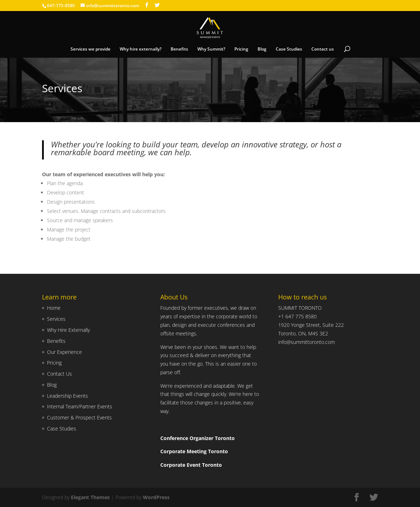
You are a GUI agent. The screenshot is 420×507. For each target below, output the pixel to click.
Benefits (179, 49)
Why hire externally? (141, 49)
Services (56, 319)
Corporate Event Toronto (191, 465)
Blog (262, 49)
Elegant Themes (90, 497)
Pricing (241, 49)
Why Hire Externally (68, 330)
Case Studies (289, 49)
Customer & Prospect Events (79, 417)
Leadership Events (68, 396)
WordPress (156, 497)
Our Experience (64, 352)
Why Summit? (211, 49)
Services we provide (90, 49)
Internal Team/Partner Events (80, 406)
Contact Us (59, 374)
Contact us (323, 49)
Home (54, 308)
